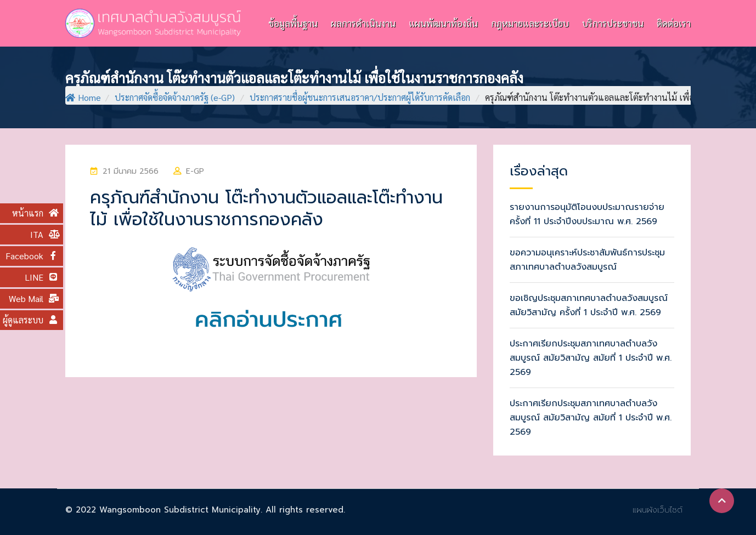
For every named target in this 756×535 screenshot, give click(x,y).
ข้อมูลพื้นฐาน (293, 23)
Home (83, 97)
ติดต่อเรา (674, 23)
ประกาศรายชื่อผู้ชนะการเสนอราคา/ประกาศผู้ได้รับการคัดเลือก (360, 97)
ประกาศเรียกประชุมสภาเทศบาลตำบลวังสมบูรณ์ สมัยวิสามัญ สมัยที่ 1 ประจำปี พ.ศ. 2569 (591, 358)
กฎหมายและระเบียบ (530, 23)
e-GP (195, 171)
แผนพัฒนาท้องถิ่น (443, 23)
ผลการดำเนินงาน (363, 23)
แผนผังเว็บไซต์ (658, 510)
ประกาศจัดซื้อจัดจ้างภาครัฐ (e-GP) (175, 97)
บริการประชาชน (613, 23)
